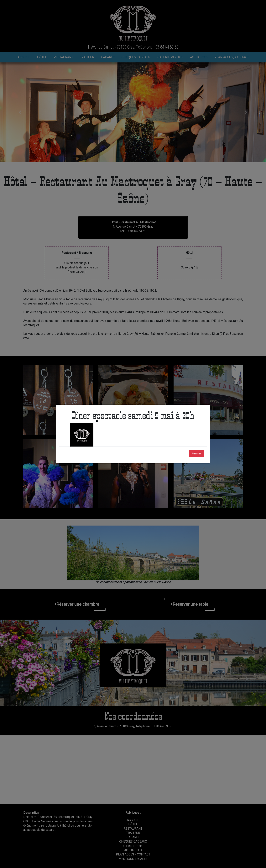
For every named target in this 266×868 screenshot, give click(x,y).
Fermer (196, 453)
